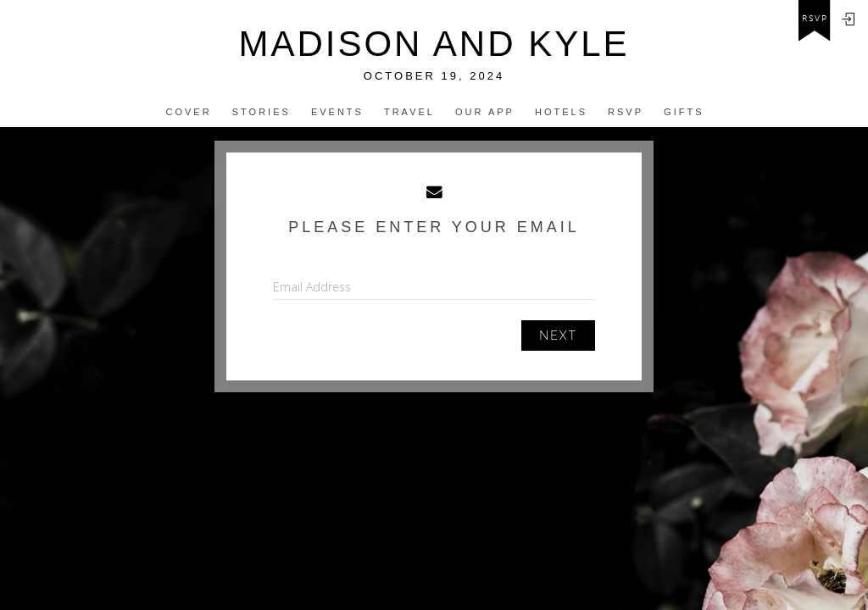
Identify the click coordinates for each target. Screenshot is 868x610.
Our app (485, 112)
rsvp (815, 19)
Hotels (561, 112)
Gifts (684, 112)
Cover (189, 112)
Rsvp (626, 112)
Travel (409, 112)
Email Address (312, 287)
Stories (262, 112)
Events (337, 112)
